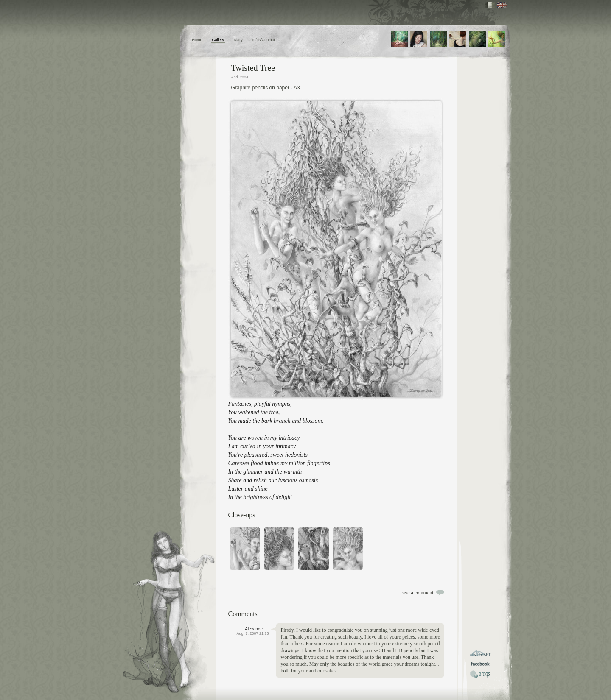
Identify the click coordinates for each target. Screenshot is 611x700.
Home (197, 40)
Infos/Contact (264, 40)
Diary (238, 40)
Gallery (218, 40)
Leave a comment (415, 593)
